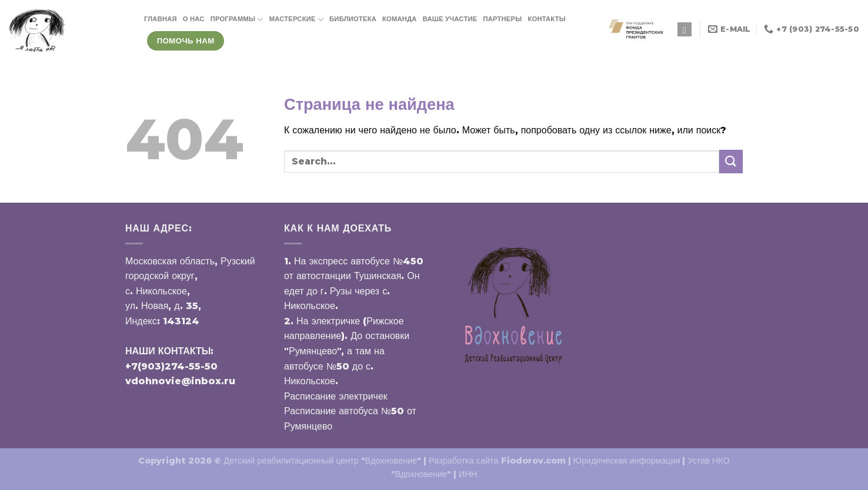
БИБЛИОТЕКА (353, 19)
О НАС (194, 19)
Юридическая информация (627, 461)
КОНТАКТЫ (547, 19)
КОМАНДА (400, 19)
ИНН (468, 474)
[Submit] (731, 161)
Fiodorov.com (533, 461)
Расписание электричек (336, 396)
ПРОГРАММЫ (237, 20)
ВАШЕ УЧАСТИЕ (450, 19)
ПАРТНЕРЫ (502, 19)
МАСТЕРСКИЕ (296, 20)
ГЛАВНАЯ (161, 19)
